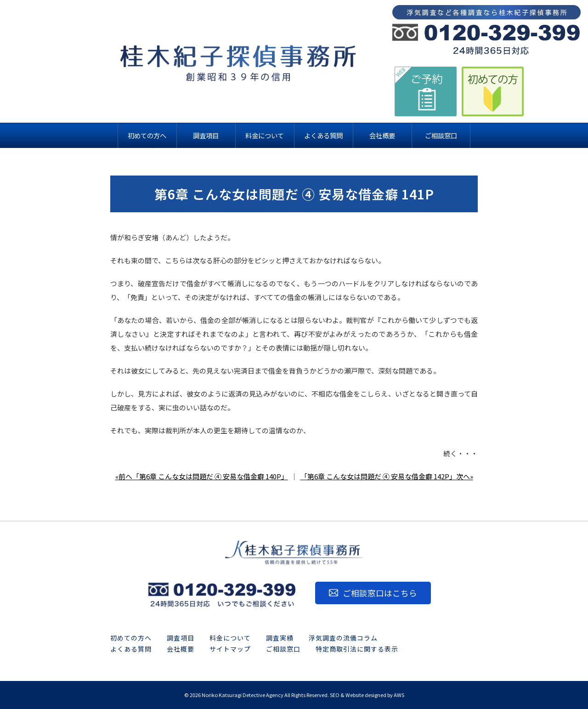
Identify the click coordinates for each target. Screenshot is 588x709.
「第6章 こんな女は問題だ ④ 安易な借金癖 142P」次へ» (387, 476)
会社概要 (181, 649)
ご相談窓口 (283, 649)
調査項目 (181, 638)
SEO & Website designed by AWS (367, 695)
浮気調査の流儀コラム (343, 638)
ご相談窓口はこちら (380, 593)
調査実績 (280, 638)
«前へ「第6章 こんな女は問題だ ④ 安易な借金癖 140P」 (202, 476)
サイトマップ (230, 649)
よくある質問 (131, 649)
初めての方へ (131, 638)
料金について (230, 638)
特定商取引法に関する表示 (357, 649)
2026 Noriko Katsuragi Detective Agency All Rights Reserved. (259, 695)
